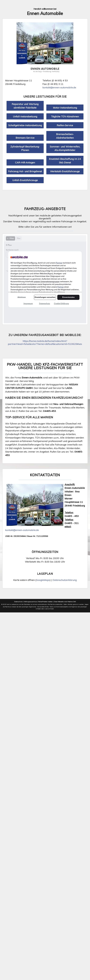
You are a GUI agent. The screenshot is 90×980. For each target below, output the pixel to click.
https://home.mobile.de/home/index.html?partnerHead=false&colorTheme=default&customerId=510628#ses (45, 342)
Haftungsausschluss (30, 602)
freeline (9, 604)
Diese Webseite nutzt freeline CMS (65, 602)
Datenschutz (18, 602)
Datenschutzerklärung (65, 580)
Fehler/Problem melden (45, 602)
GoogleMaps (43, 580)
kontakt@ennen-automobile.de (59, 87)
